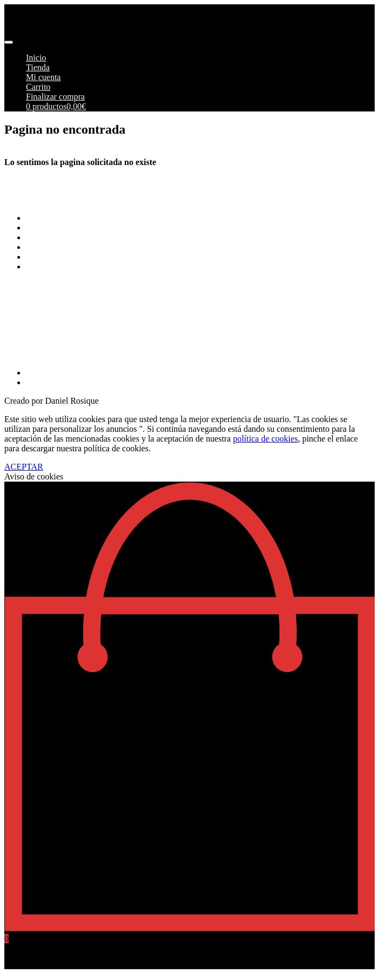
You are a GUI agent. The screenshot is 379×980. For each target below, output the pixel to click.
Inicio (36, 58)
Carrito (38, 87)
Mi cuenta (43, 77)
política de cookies (265, 439)
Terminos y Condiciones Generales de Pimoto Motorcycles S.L (135, 218)
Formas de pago (54, 228)
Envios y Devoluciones (66, 237)
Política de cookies (59, 257)
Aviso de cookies (34, 476)
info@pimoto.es (32, 326)
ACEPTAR (24, 467)
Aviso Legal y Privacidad (70, 247)
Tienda (38, 67)
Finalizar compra (55, 97)
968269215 (24, 354)
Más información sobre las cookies (86, 267)
